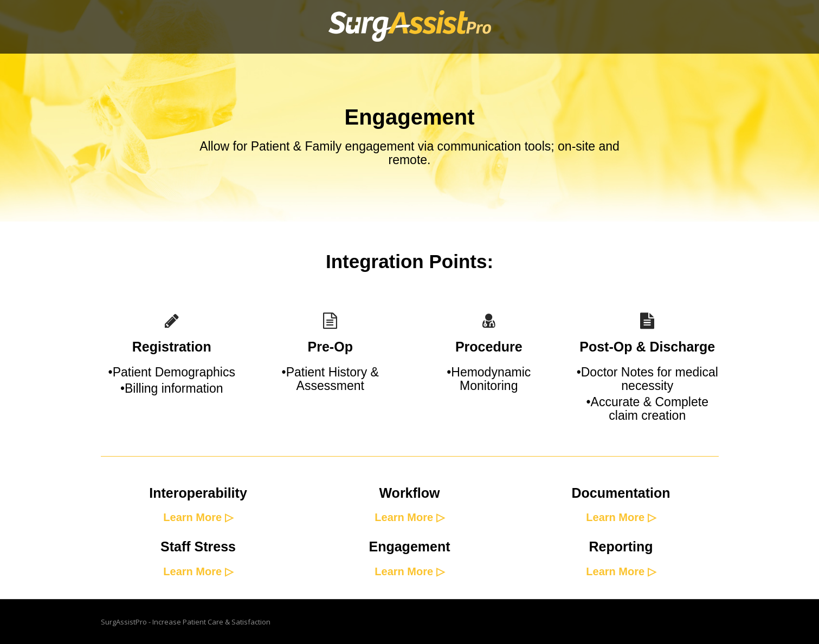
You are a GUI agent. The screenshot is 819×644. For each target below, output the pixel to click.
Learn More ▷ (198, 517)
